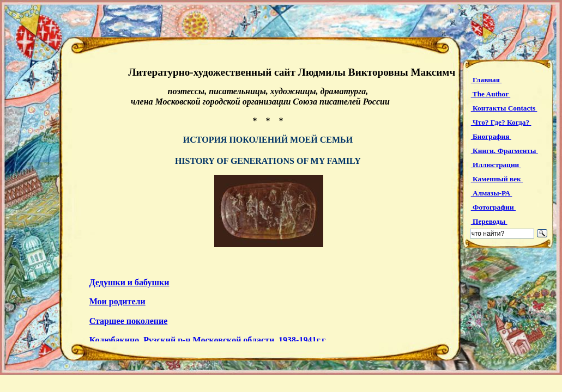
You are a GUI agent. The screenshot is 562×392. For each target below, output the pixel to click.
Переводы (489, 221)
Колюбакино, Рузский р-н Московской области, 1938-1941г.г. (208, 340)
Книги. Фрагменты (504, 151)
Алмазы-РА (492, 193)
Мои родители (117, 301)
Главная (487, 80)
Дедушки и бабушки (129, 282)
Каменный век (497, 179)
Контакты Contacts (504, 108)
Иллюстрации (496, 165)
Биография (491, 136)
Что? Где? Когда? (501, 122)
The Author (491, 94)
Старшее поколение (129, 321)
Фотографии (493, 207)
